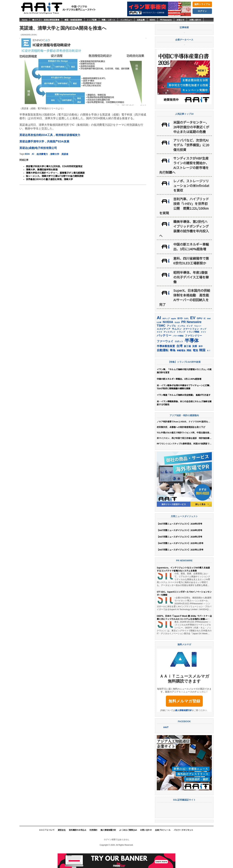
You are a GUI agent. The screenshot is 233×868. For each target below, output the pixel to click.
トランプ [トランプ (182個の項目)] (181, 349)
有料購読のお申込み (78, 848)
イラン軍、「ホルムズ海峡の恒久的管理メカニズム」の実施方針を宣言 (184, 388)
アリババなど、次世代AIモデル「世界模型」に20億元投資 (191, 162)
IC (33, 154)
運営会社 (62, 848)
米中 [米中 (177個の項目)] (201, 364)
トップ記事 (92, 20)
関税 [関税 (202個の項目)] (189, 368)
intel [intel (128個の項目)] (209, 336)
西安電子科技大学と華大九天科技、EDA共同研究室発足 (54, 166)
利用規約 (93, 848)
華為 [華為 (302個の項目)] (173, 368)
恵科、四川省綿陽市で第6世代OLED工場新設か (191, 278)
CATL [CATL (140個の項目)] (186, 336)
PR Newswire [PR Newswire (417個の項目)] (191, 339)
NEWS (152, 20)
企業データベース (184, 58)
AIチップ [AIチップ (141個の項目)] (166, 336)
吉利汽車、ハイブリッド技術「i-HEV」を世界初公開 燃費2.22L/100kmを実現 (184, 223)
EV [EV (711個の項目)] (193, 335)
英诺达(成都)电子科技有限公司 (38, 148)
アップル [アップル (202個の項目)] (171, 343)
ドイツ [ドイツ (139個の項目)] (203, 349)
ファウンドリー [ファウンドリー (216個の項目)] (193, 353)
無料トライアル (202, 4)
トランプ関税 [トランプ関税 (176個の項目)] (193, 349)
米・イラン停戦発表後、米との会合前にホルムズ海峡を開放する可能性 (184, 420)
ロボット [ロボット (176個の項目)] (179, 359)
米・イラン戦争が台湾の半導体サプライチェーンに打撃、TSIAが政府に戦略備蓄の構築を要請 (184, 404)
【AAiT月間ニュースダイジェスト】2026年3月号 (180, 541)
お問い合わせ (195, 20)
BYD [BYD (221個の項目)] (180, 336)
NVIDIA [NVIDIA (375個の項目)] (168, 339)
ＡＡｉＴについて (47, 848)
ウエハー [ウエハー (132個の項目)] (198, 343)
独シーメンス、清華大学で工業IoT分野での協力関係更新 (55, 176)
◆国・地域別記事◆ (73, 20)
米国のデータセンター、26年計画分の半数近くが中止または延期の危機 (191, 144)
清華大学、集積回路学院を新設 (42, 169)
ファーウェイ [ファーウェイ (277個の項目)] (165, 359)
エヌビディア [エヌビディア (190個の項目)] (164, 346)
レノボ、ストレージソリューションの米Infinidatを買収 (191, 203)
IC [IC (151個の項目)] (205, 336)
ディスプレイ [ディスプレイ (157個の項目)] (169, 349)
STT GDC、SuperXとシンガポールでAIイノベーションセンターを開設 (184, 611)
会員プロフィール (163, 848)
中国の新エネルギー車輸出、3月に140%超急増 (191, 264)
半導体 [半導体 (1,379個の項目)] (192, 358)
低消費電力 (42, 154)
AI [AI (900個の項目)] (159, 335)
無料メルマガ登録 (184, 719)
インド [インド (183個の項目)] (190, 343)
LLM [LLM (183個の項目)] (159, 340)
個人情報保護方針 (183, 728)
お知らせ (180, 20)
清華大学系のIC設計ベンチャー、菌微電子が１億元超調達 (55, 173)
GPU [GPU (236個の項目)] (200, 336)
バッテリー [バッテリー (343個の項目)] (164, 353)
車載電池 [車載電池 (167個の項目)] (181, 368)
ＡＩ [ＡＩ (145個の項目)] (209, 368)
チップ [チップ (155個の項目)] (203, 347)
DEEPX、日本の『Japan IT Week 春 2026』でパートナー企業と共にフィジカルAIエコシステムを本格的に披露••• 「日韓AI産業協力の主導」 (184, 635)
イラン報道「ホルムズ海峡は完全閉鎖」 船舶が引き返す (184, 412)
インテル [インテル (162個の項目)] (181, 343)
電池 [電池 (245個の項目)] (195, 368)
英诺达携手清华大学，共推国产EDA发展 (44, 142)
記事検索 (184, 37)
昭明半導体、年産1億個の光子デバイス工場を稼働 (191, 295)
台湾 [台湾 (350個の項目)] (179, 363)
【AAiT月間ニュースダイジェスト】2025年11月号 (180, 567)
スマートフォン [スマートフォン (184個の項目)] (191, 346)
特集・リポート (108, 20)
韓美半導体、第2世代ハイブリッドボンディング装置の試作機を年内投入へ (184, 246)
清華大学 (55, 154)
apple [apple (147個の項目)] (174, 336)
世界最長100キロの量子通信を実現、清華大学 (49, 179)
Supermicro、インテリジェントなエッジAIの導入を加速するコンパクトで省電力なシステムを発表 (183, 587)
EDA (27, 154)
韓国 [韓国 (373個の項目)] (202, 368)
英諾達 (65, 154)
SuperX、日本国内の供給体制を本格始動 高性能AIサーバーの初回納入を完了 (185, 315)
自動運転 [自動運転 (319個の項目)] (163, 368)
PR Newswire (166, 20)
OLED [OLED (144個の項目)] (177, 340)
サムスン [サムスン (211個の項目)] (177, 346)
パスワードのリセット (183, 848)
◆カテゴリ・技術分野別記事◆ (46, 20)
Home (25, 20)
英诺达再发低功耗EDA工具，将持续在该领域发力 (50, 135)
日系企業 (141, 20)
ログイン (202, 11)
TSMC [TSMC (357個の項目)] (161, 343)
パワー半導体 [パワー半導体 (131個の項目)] (178, 353)
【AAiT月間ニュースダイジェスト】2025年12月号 (180, 561)
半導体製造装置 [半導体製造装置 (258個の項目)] (166, 364)
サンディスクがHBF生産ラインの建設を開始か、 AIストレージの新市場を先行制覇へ (184, 183)
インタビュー (126, 20)
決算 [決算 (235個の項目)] (195, 364)
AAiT (166, 745)
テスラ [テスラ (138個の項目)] (159, 349)
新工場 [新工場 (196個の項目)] (187, 364)
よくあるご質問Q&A (128, 848)
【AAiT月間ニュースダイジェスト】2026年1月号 (180, 554)
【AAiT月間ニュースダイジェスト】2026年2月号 (180, 548)
